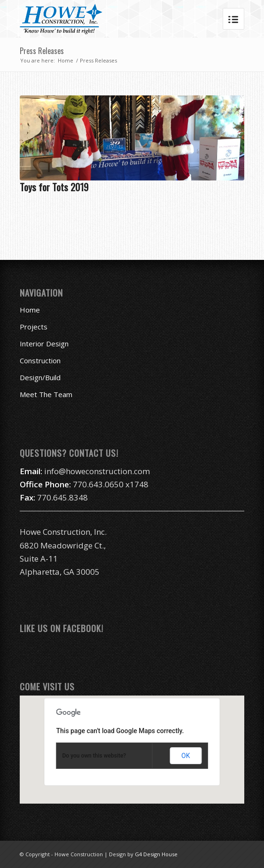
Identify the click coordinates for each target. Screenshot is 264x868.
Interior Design (44, 344)
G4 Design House (156, 854)
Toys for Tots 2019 (54, 187)
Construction (40, 360)
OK (186, 756)
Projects (34, 327)
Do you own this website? (94, 756)
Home (66, 60)
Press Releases (42, 51)
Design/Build (40, 377)
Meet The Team (46, 394)
